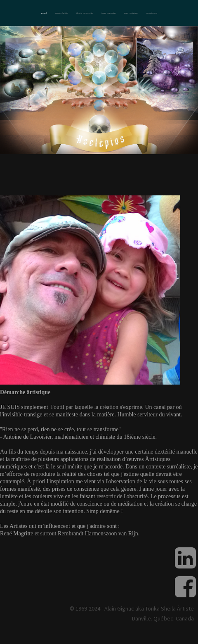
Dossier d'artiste (62, 13)
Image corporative (109, 13)
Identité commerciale (85, 13)
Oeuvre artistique (131, 13)
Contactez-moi (152, 13)
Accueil (44, 13)
